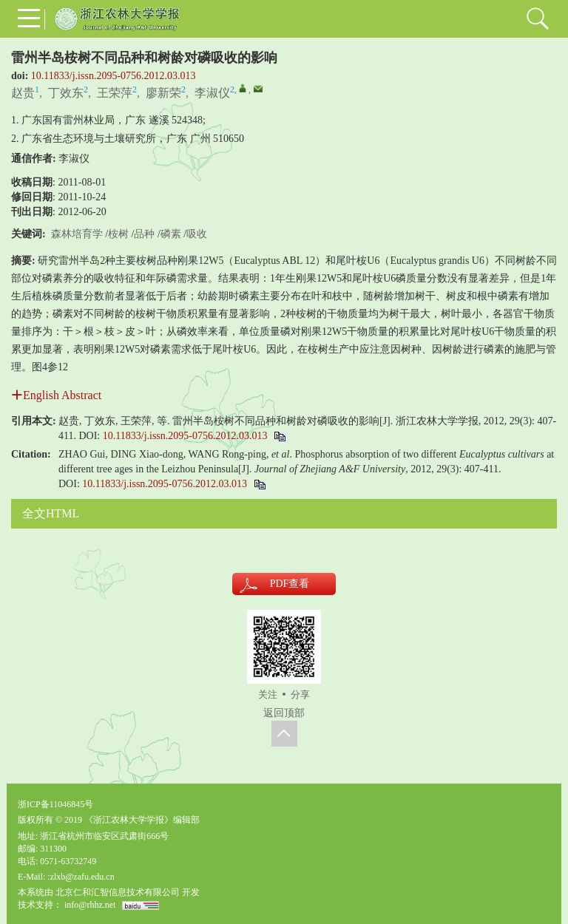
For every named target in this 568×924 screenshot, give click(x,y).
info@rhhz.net (90, 905)
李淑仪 (212, 93)
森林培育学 (77, 234)
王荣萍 (115, 93)
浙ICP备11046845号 (55, 804)
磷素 (171, 234)
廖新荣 (163, 93)
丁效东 (66, 93)
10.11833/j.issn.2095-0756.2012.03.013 (114, 76)
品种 (144, 234)
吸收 (197, 234)
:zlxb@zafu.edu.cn (81, 877)
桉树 (118, 234)
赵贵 (23, 93)
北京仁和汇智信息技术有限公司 (118, 892)
